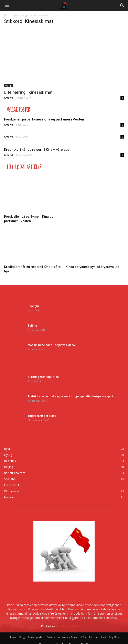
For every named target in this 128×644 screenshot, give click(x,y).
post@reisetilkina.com (73, 626)
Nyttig (8, 85)
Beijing (32, 326)
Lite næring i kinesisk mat (28, 92)
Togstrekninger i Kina (42, 416)
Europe (93, 637)
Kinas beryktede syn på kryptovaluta (92, 267)
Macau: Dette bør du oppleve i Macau (52, 345)
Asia (103, 637)
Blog (22, 637)
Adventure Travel (68, 637)
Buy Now (114, 637)
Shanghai (34, 306)
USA (84, 637)
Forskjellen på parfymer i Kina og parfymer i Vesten (44, 119)
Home (13, 637)
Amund (8, 98)
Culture (51, 637)
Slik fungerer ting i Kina (43, 377)
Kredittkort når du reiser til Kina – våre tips (37, 149)
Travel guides (36, 637)
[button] (122, 5)
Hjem (7, 15)
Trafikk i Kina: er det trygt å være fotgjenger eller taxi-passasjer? (71, 396)
